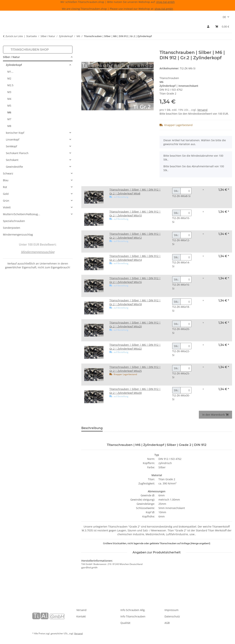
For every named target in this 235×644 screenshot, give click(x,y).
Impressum (171, 610)
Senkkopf (11, 146)
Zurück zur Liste (14, 36)
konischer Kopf (15, 133)
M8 (9, 126)
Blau (6, 180)
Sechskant (12, 160)
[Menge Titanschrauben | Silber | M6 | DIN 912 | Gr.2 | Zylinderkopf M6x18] (186, 302)
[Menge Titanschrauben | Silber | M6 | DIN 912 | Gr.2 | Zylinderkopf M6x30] (186, 390)
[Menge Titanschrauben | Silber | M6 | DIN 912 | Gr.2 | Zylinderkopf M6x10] (186, 213)
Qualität (125, 623)
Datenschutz (172, 616)
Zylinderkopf (14, 65)
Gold (6, 194)
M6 (9, 112)
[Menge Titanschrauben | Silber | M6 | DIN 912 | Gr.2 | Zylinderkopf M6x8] (186, 191)
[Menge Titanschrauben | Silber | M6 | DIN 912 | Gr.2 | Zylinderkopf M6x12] (186, 235)
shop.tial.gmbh (166, 2)
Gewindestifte (14, 167)
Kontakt (81, 616)
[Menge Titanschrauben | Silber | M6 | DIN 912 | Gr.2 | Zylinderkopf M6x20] (186, 324)
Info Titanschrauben (133, 616)
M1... (10, 72)
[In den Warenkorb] (84, 48)
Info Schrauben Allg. (133, 610)
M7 (9, 119)
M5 (9, 106)
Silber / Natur (11, 57)
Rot (5, 187)
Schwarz (8, 173)
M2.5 (10, 85)
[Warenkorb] (222, 27)
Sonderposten (12, 228)
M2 (9, 78)
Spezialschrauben (14, 221)
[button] (208, 27)
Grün (6, 201)
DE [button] (224, 17)
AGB (167, 623)
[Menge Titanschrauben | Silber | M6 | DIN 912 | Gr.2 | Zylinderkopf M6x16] (186, 279)
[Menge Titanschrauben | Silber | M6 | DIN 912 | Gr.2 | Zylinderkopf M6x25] (186, 368)
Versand (202, 110)
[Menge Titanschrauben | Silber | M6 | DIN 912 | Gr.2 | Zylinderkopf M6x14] (186, 257)
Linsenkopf (13, 139)
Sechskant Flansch (17, 153)
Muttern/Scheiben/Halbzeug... (21, 214)
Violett (7, 207)
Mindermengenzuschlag (18, 235)
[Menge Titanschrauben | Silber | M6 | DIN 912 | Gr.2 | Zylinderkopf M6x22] (186, 346)
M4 (9, 99)
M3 (9, 92)
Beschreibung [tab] (92, 428)
